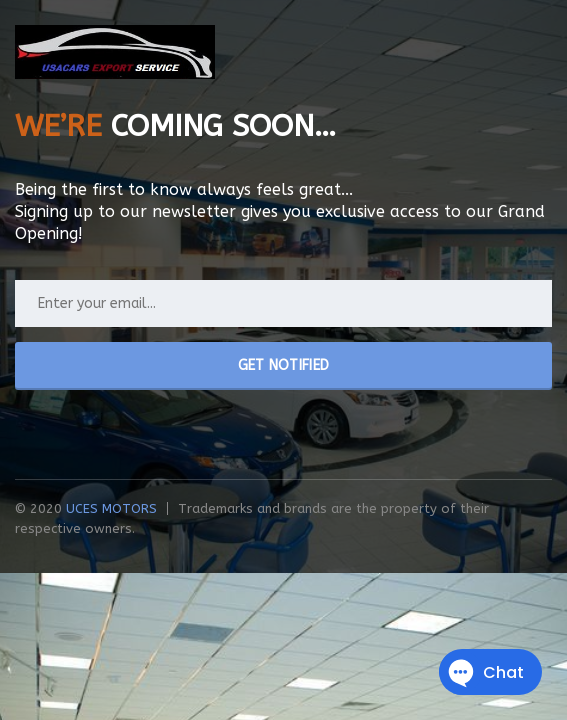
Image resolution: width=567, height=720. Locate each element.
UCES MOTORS (111, 508)
